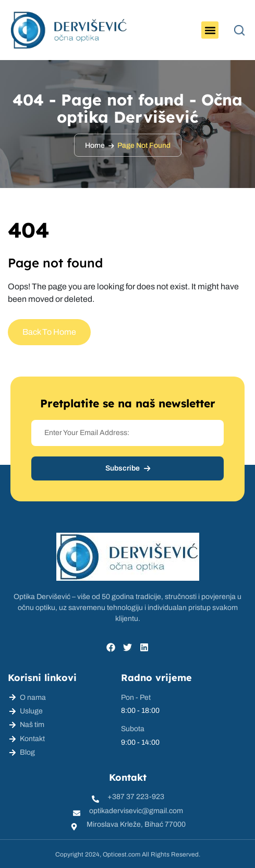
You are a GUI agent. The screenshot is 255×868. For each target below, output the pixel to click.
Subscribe (128, 468)
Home (95, 145)
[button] (210, 30)
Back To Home (49, 332)
